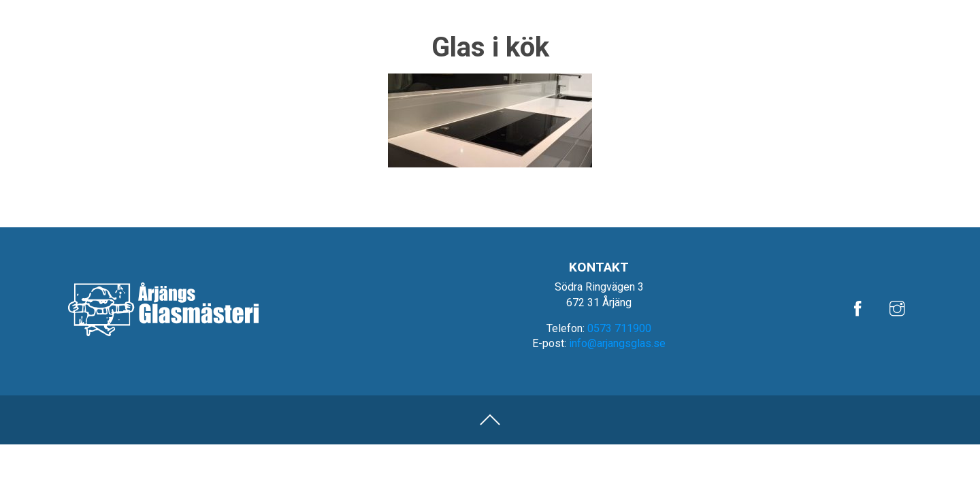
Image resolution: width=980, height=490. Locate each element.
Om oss (868, 11)
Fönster (885, 45)
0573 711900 (619, 328)
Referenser (811, 11)
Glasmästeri (803, 45)
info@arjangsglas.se (617, 343)
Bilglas (723, 45)
